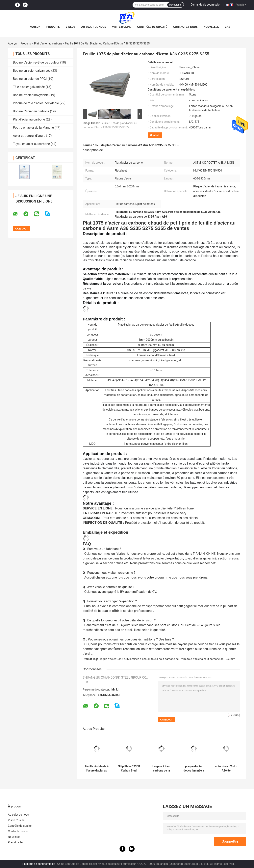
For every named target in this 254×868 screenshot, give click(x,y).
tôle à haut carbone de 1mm (168, 659)
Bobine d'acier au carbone (31, 111)
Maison (35, 27)
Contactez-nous (185, 27)
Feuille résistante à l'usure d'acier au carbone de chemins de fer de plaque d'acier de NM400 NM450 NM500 (97, 769)
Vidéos (71, 27)
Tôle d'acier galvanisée (29, 87)
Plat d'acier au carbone (48, 43)
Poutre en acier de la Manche (33, 128)
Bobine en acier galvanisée (32, 71)
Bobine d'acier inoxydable (31, 95)
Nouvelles (211, 27)
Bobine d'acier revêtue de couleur (36, 62)
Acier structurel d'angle (29, 136)
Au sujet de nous (94, 27)
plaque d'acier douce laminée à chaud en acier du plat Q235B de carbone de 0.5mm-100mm (194, 769)
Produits (53, 27)
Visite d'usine (122, 27)
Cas (228, 27)
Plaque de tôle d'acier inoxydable (36, 103)
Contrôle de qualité (152, 27)
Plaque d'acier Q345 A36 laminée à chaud (124, 659)
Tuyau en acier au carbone (31, 144)
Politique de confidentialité (39, 864)
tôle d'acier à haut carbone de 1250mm (211, 659)
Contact (155, 135)
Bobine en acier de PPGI (30, 79)
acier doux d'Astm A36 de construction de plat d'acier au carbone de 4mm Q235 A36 (226, 769)
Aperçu (12, 43)
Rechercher (175, 5)
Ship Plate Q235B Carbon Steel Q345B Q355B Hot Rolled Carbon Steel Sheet (129, 769)
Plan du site (15, 842)
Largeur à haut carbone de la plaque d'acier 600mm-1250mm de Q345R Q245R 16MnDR (161, 769)
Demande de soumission (206, 5)
